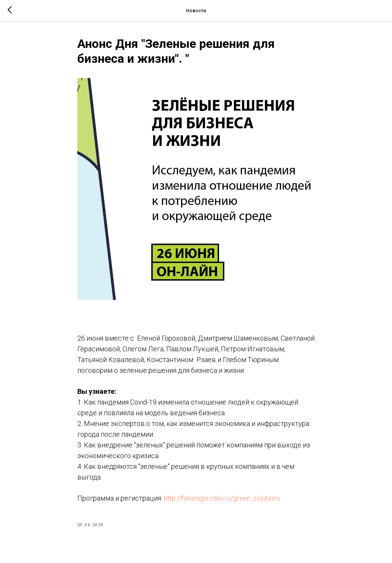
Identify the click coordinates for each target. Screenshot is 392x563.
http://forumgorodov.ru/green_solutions (222, 498)
